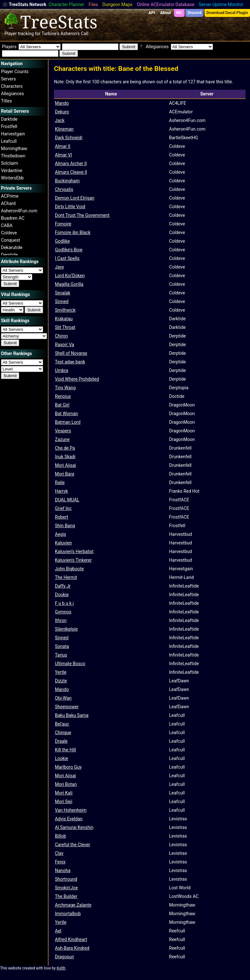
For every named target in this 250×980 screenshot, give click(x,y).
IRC (179, 13)
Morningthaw (14, 148)
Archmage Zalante (73, 905)
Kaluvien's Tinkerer (73, 560)
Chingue (63, 733)
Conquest (11, 240)
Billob (61, 836)
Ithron (61, 620)
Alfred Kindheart (71, 939)
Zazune (62, 439)
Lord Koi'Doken (70, 276)
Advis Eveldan (69, 819)
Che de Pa (65, 448)
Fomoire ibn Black (73, 232)
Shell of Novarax (71, 353)
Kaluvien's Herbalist (74, 551)
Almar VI (63, 155)
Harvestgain (13, 134)
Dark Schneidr (69, 138)
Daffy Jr (63, 586)
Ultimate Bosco (70, 664)
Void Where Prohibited (77, 379)
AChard (8, 203)
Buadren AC (13, 218)
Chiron (61, 336)
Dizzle (61, 681)
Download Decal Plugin (227, 13)
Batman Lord (68, 422)
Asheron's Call (74, 34)
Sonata (62, 646)
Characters (12, 86)
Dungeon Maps (117, 4)
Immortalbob (68, 914)
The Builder (66, 896)
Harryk (61, 491)
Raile (60, 482)
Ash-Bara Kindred (72, 948)
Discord (195, 13)
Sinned (62, 301)
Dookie (62, 595)
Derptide (9, 255)
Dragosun (64, 957)
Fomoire (63, 224)
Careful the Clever (72, 845)
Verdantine (12, 171)
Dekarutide (12, 247)
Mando (62, 103)
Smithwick (65, 310)
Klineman (64, 129)
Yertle (61, 672)
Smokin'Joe (66, 888)
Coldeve (9, 233)
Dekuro (62, 112)
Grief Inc (63, 508)
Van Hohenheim (71, 810)
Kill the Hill (65, 750)
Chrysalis (64, 189)
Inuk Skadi (65, 457)
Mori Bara (64, 474)
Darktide (9, 119)
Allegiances (12, 94)
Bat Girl (62, 405)
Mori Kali (64, 793)
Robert (62, 517)
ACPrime (10, 196)
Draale (61, 741)
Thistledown (13, 156)
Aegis (61, 534)
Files (93, 4)
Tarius (61, 655)
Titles (6, 101)
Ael (58, 931)
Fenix (60, 862)
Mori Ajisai (65, 465)
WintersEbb (12, 178)
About (165, 13)
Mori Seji (64, 801)
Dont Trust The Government (82, 215)
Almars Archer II (71, 163)
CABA (7, 225)
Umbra (61, 370)
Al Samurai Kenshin (74, 827)
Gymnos (63, 612)
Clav (59, 853)
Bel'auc (62, 724)
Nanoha (63, 870)
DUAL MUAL (67, 500)
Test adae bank (70, 362)
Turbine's (50, 34)
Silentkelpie (66, 629)
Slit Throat (65, 327)
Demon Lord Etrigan (75, 198)
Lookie (61, 758)
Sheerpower (67, 707)
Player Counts (15, 72)
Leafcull (9, 141)
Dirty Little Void (70, 207)
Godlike (62, 241)
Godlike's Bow (69, 250)
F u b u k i (64, 603)
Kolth (61, 968)
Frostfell (9, 126)
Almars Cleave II (71, 172)
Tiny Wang (65, 388)
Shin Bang (65, 526)
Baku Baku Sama (72, 715)
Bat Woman (66, 414)
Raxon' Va (64, 345)
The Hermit (66, 577)
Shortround (66, 879)
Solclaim (10, 163)
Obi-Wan (63, 698)
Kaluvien (63, 543)
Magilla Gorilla (69, 284)
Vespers (63, 431)
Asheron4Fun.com (19, 211)
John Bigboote (69, 569)
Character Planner (66, 4)
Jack (60, 120)
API (152, 13)
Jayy (60, 267)
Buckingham (67, 181)
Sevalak (63, 293)
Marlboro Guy (68, 767)
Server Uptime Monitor (221, 4)
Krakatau (64, 319)
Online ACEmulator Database (166, 4)
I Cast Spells (67, 258)
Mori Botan (66, 784)
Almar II (63, 146)
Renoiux (63, 396)
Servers (8, 79)
